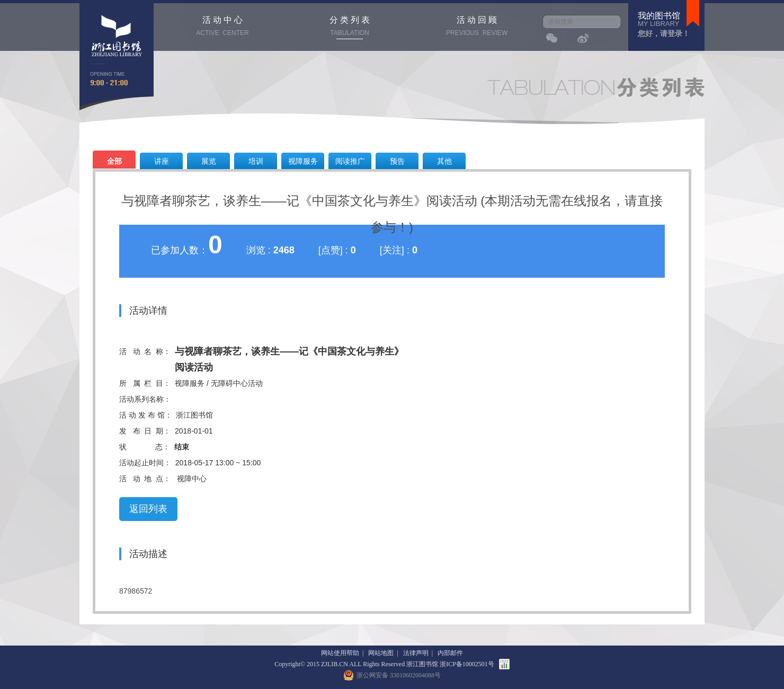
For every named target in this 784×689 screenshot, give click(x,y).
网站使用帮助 (340, 653)
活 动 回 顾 (477, 27)
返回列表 (148, 509)
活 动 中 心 (222, 27)
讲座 (162, 161)
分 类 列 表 (350, 27)
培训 (256, 161)
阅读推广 (350, 161)
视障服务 (303, 161)
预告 (397, 161)
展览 (209, 161)
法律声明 (416, 653)
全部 (114, 161)
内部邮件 (450, 653)
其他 (444, 161)
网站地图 (381, 653)
